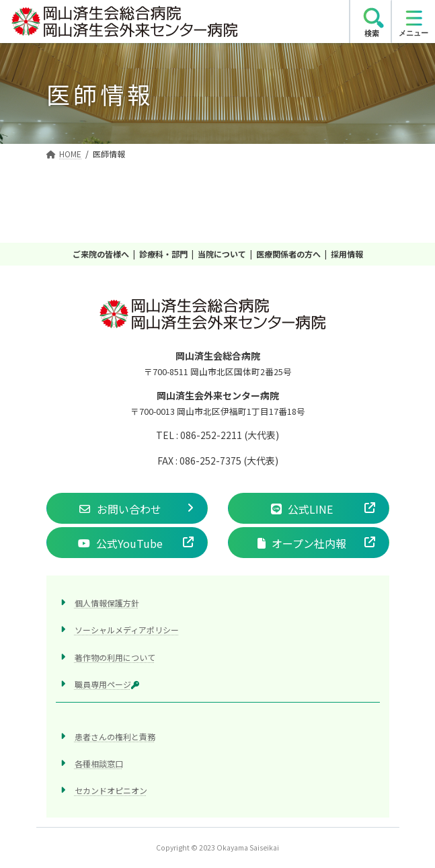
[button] (127, 508)
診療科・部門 (163, 254)
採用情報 (347, 254)
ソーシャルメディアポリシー (127, 630)
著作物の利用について (115, 657)
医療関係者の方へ (288, 254)
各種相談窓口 (99, 763)
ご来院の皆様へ (101, 254)
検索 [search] (372, 33)
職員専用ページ (107, 683)
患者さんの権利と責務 (115, 736)
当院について (222, 254)
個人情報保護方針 (107, 603)
